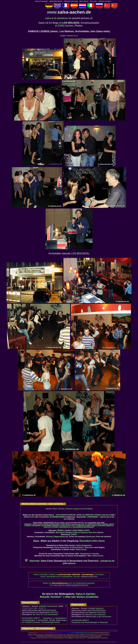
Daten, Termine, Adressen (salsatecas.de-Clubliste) (72, 509)
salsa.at (49, 18)
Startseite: (33, 561)
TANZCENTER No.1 (65, 527)
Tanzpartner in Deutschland (54, 618)
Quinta (103, 517)
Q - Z (44, 608)
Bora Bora (60, 532)
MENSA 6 (110, 526)
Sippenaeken (60, 537)
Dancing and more (78, 524)
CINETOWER (78, 530)
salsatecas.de (64, 18)
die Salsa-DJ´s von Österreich (94, 614)
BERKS (61, 530)
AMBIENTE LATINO (30, 524)
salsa (70, 638)
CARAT (74, 534)
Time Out (92, 532)
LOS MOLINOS (101, 526)
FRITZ (87, 530)
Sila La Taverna (80, 532)
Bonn (102, 541)
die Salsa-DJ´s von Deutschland (45, 614)
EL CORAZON (90, 524)
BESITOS (89, 515)
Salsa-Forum (81, 549)
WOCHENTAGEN (49, 610)
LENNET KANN (91, 526)
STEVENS (55, 527)
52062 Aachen (65, 26)
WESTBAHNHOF (89, 527)
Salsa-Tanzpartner (84, 545)
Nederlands (83, 7)
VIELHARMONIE (78, 527)
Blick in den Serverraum (102, 617)
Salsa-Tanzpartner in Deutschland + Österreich (74, 547)
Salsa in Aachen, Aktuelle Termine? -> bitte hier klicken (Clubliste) (69, 595)
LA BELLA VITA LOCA (67, 526)
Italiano (91, 7)
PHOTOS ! (54, 612)
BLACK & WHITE (43, 524)
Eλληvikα (107, 7)
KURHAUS (56, 526)
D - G (28, 608)
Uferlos (100, 532)
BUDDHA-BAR (54, 524)
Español (74, 7)
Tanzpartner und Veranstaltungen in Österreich (90, 622)
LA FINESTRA (80, 526)
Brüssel (49, 537)
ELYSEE (98, 524)
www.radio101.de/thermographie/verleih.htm (71, 585)
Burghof (69, 532)
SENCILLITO (29, 517)
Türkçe (114, 7)
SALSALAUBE (108, 515)
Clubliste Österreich (96, 608)
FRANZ (98, 515)
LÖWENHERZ (93, 517)
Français (66, 7)
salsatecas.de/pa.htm (89, 576)
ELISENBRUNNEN (57, 517)
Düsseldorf (85, 541)
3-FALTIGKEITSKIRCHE (66, 515)
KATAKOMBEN (47, 526)
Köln (95, 541)
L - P (38, 608)
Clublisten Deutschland (48, 606)
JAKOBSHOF (36, 526)
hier (75, 36)
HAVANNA (105, 524)
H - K (34, 608)
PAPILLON (47, 527)
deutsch (49, 7)
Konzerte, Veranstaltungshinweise (46, 622)
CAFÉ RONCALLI (66, 524)
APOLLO (80, 515)
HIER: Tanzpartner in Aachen (87, 554)
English (57, 7)
